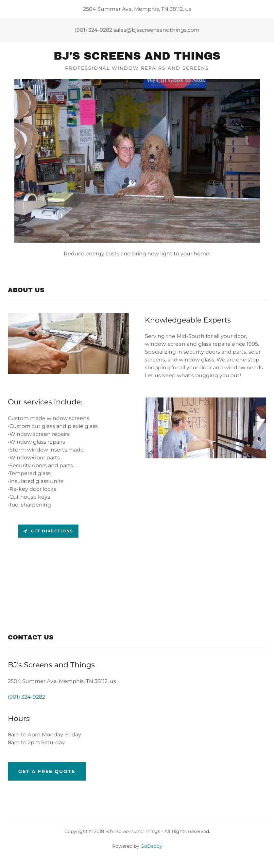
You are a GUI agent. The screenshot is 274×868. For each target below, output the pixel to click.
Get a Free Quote (47, 771)
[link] (137, 58)
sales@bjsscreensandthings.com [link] (156, 30)
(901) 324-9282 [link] (94, 30)
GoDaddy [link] (151, 846)
